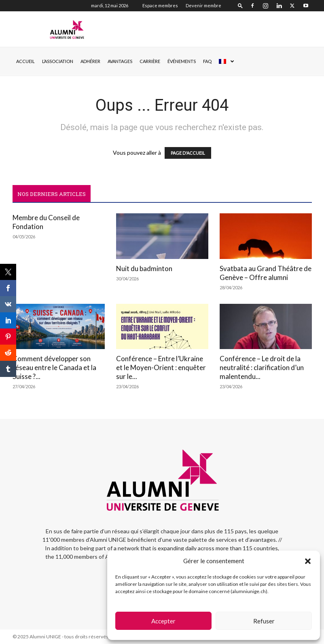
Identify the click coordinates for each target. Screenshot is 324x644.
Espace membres (160, 5)
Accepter (163, 621)
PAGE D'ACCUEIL (188, 153)
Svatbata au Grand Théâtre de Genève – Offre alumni (266, 273)
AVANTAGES (120, 61)
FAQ (207, 61)
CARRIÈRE (150, 61)
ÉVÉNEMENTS (182, 61)
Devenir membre (203, 5)
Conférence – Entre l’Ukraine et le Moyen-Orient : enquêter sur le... (161, 367)
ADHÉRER (90, 61)
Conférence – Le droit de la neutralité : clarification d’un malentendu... (262, 367)
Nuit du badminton (144, 268)
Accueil (25, 61)
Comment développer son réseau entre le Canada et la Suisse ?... (54, 367)
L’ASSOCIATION (58, 61)
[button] (308, 561)
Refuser (264, 621)
